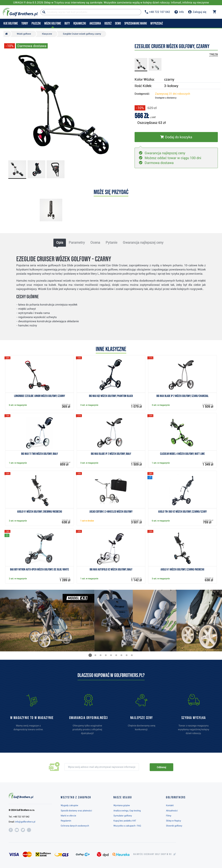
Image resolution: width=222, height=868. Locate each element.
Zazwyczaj (173, 94)
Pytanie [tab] (111, 242)
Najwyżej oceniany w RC (153, 854)
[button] (90, 655)
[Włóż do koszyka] (176, 137)
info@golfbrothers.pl (25, 822)
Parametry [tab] (77, 242)
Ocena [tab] (95, 242)
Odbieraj (161, 767)
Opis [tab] (60, 242)
